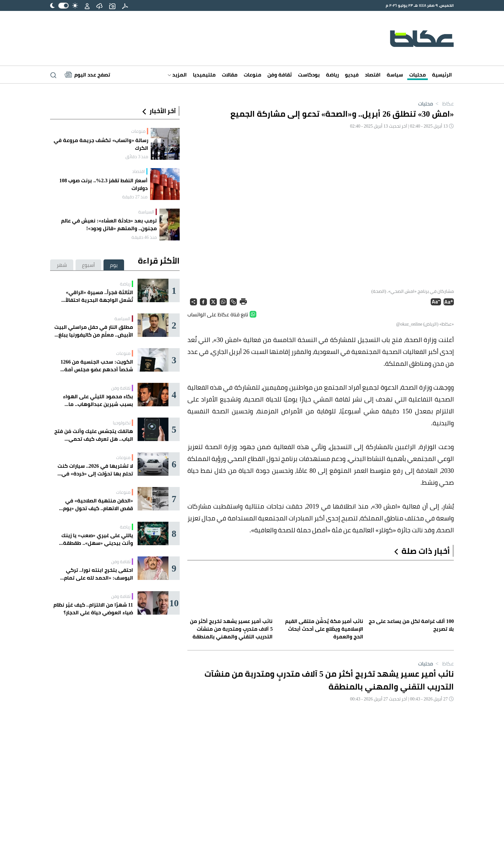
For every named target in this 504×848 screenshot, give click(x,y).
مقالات (230, 75)
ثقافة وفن (280, 75)
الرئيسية (442, 75)
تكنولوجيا (122, 423)
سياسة (395, 75)
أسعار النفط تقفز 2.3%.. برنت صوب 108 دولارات (103, 184)
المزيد (177, 75)
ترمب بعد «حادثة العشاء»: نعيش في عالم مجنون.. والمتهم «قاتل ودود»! (109, 224)
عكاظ (443, 104)
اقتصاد (373, 75)
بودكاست (309, 75)
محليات (418, 75)
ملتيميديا (204, 75)
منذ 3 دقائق (137, 157)
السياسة (146, 212)
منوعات (252, 75)
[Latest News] (87, 75)
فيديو (352, 75)
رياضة (332, 75)
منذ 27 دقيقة (135, 197)
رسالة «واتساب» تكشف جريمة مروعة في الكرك (101, 144)
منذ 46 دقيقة (144, 237)
